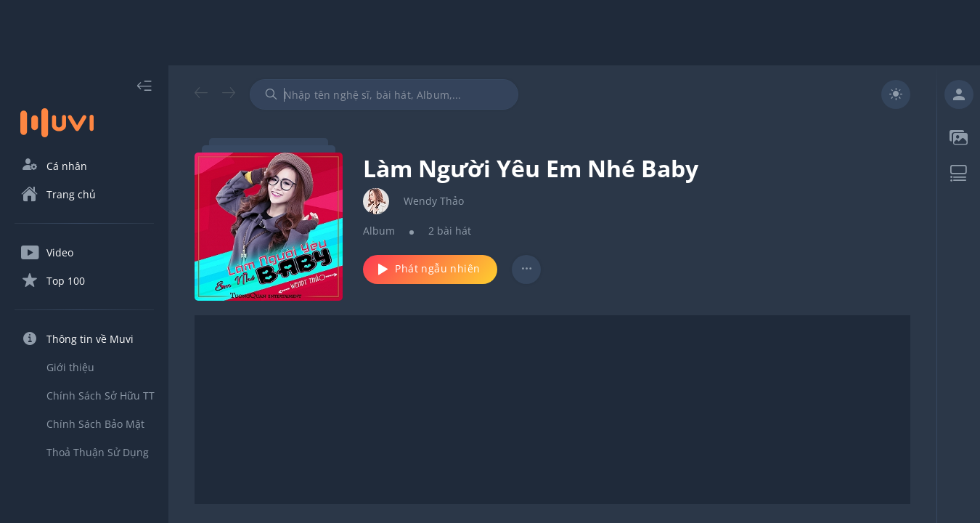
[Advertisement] (490, 33)
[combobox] (384, 94)
